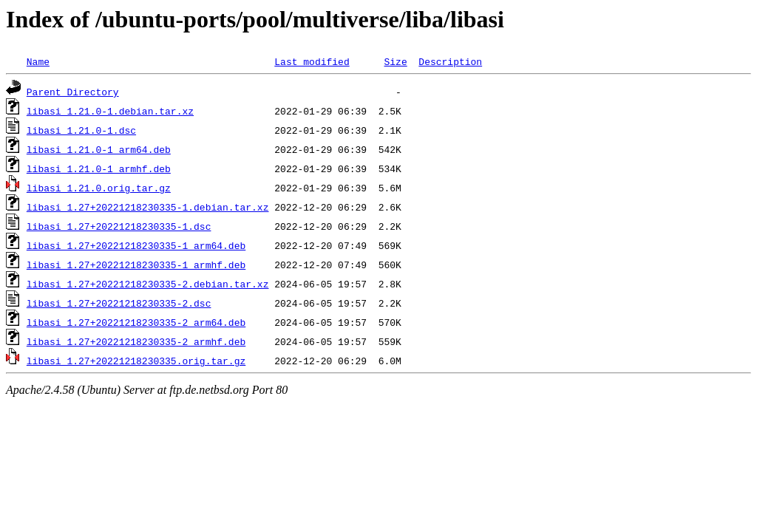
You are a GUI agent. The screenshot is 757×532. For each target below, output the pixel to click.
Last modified (312, 61)
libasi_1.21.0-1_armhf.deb (99, 168)
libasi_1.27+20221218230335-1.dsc (119, 226)
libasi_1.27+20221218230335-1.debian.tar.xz (148, 207)
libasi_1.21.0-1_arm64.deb (99, 149)
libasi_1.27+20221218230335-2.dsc (119, 303)
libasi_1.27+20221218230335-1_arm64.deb (136, 245)
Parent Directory (73, 92)
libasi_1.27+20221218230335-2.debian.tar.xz (148, 284)
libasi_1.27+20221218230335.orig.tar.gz (136, 361)
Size (395, 61)
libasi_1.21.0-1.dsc (81, 130)
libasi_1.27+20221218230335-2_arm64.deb (136, 322)
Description (450, 61)
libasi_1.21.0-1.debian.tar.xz (110, 111)
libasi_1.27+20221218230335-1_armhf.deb (136, 265)
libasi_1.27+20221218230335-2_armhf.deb (136, 341)
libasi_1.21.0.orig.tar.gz (99, 188)
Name (38, 61)
